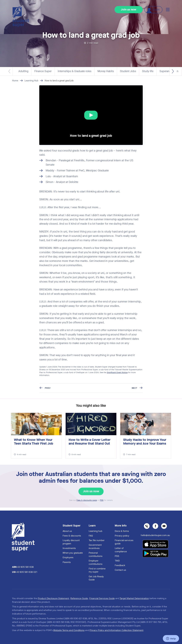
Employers (68, 557)
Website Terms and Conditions (69, 630)
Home (15, 80)
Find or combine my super (97, 570)
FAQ (91, 536)
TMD (117, 561)
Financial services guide (124, 542)
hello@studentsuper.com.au (155, 535)
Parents (67, 562)
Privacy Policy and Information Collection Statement (116, 630)
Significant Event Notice (117, 372)
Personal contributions (96, 554)
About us (67, 531)
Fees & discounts (72, 536)
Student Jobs (128, 71)
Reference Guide (79, 598)
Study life (148, 71)
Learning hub (95, 531)
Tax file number (97, 540)
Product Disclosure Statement (53, 598)
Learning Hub (31, 80)
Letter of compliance (121, 550)
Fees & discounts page (87, 500)
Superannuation (169, 71)
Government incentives (95, 547)
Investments (69, 548)
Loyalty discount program (71, 542)
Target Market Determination (134, 598)
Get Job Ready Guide (96, 578)
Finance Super (43, 71)
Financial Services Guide (102, 598)
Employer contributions (96, 562)
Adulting (23, 71)
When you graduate (73, 553)
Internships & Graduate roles (75, 71)
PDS (102, 500)
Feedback (120, 565)
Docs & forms (122, 531)
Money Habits (106, 71)
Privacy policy (122, 536)
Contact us (120, 570)
